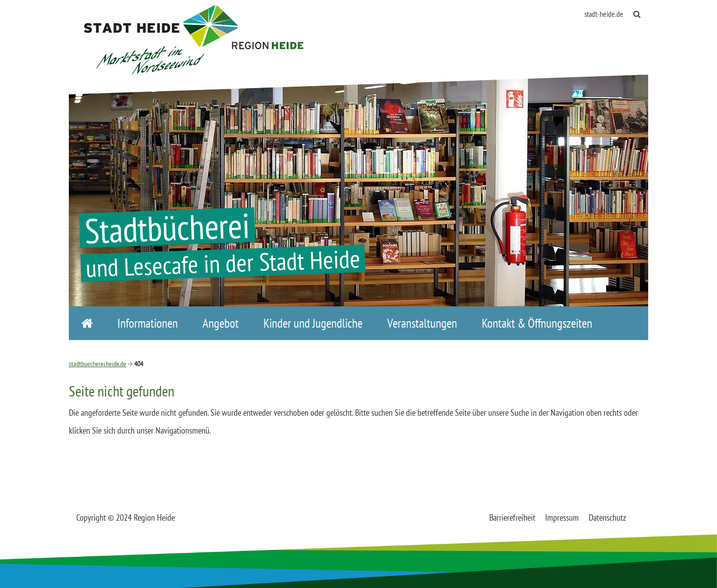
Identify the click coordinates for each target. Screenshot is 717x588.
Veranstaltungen (422, 323)
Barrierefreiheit (512, 517)
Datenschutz (607, 517)
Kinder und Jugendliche (313, 323)
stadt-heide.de (604, 14)
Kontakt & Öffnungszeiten (537, 323)
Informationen (148, 323)
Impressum (562, 517)
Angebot (221, 323)
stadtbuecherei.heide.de (98, 364)
